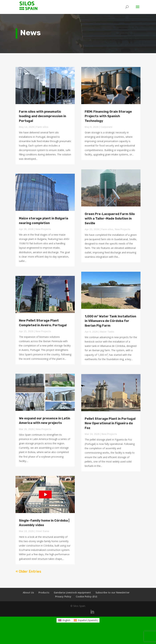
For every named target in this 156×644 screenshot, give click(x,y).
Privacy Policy (63, 596)
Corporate (106, 127)
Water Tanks (107, 332)
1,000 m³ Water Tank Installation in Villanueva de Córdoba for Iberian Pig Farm (110, 321)
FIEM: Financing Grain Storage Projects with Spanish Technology (108, 116)
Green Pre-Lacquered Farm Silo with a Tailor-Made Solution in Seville (110, 219)
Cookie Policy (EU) (86, 596)
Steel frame (43, 531)
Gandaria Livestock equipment (72, 592)
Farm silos (42, 127)
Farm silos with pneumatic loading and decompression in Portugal (43, 116)
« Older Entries (28, 571)
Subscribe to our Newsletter (113, 592)
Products (44, 592)
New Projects (43, 229)
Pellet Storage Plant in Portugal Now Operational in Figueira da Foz (110, 423)
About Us (28, 592)
